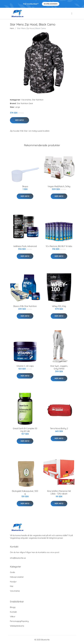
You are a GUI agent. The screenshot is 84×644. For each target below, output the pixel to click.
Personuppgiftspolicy (19, 621)
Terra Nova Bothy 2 (59, 428)
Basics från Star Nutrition (25, 306)
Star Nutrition (38, 100)
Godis (13, 572)
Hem (12, 28)
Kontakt (13, 612)
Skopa (25, 186)
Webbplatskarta (17, 626)
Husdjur (13, 582)
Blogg (13, 607)
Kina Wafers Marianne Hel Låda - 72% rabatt (59, 492)
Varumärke (26, 100)
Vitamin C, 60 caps (25, 366)
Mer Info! (19, 120)
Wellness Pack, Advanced (25, 246)
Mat (12, 586)
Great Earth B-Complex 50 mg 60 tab (25, 430)
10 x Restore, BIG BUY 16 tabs (59, 246)
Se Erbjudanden (51, 4)
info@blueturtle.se (18, 558)
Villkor (13, 617)
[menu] (72, 13)
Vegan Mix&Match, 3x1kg (59, 186)
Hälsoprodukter (17, 577)
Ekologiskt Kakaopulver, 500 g (25, 492)
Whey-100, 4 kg (59, 306)
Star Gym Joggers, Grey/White (59, 367)
